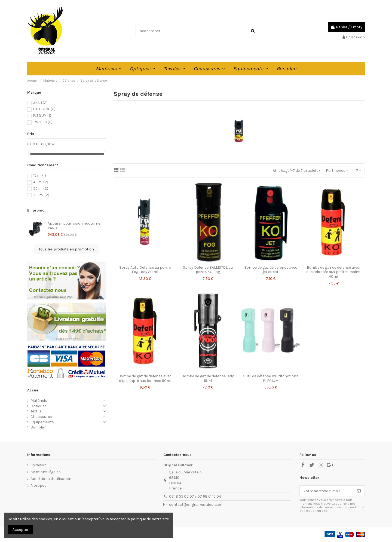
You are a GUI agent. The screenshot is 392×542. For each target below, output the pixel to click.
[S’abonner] (359, 491)
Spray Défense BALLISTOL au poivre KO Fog (208, 270)
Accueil (34, 390)
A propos (39, 486)
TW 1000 (43, 122)
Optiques (39, 406)
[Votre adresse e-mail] (326, 491)
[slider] (29, 154)
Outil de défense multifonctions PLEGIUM (271, 378)
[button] (109, 69)
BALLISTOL (44, 109)
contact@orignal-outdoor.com (196, 505)
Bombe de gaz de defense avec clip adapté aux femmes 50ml (145, 378)
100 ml (41, 195)
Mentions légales (46, 472)
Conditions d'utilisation (51, 479)
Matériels (39, 401)
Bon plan (39, 427)
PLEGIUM (42, 116)
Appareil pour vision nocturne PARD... (74, 226)
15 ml (40, 175)
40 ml (41, 182)
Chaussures (41, 417)
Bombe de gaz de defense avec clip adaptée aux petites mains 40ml (333, 272)
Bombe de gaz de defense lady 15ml (208, 378)
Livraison (39, 465)
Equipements (42, 422)
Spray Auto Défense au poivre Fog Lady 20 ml (145, 270)
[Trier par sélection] (337, 171)
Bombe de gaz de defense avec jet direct (271, 270)
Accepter (21, 530)
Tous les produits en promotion (66, 249)
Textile (36, 411)
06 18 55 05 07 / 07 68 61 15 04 (195, 496)
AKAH (40, 103)
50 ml (41, 189)
